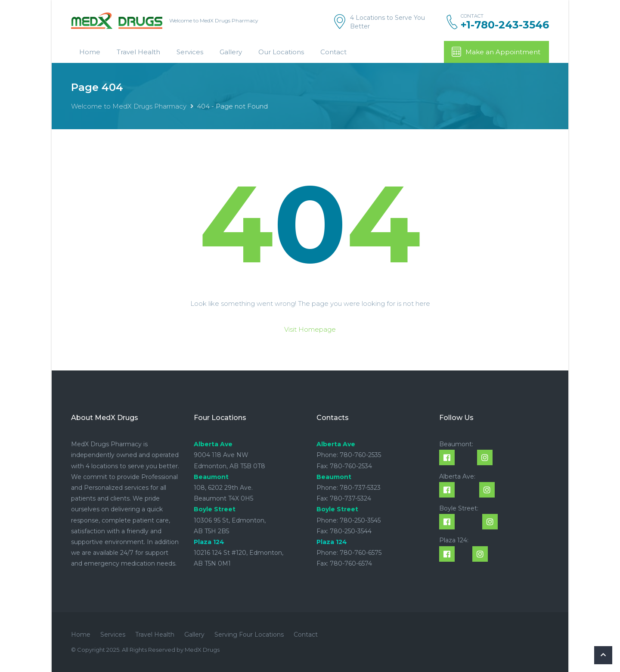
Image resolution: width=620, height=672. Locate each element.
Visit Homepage (310, 329)
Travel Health (138, 52)
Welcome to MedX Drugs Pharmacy (129, 106)
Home (90, 52)
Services (190, 52)
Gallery (231, 52)
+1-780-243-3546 (505, 25)
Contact (333, 52)
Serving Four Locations (249, 635)
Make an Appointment (496, 52)
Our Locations (281, 52)
